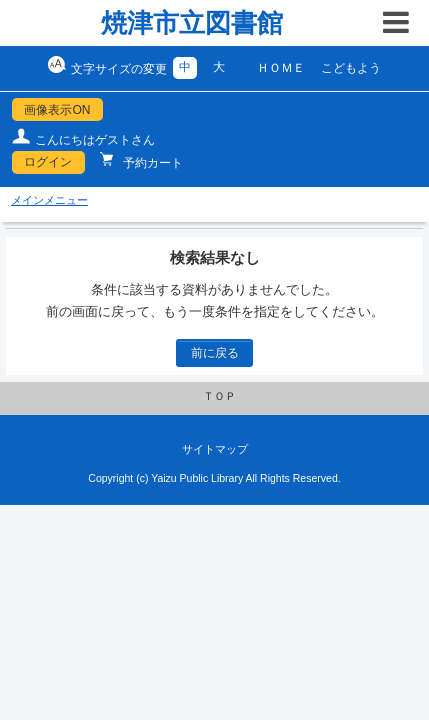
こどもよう (351, 68)
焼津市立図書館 (192, 23)
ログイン (48, 162)
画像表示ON (57, 110)
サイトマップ (215, 449)
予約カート (151, 163)
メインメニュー (49, 200)
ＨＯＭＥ (281, 68)
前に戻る (215, 353)
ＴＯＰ (219, 396)
